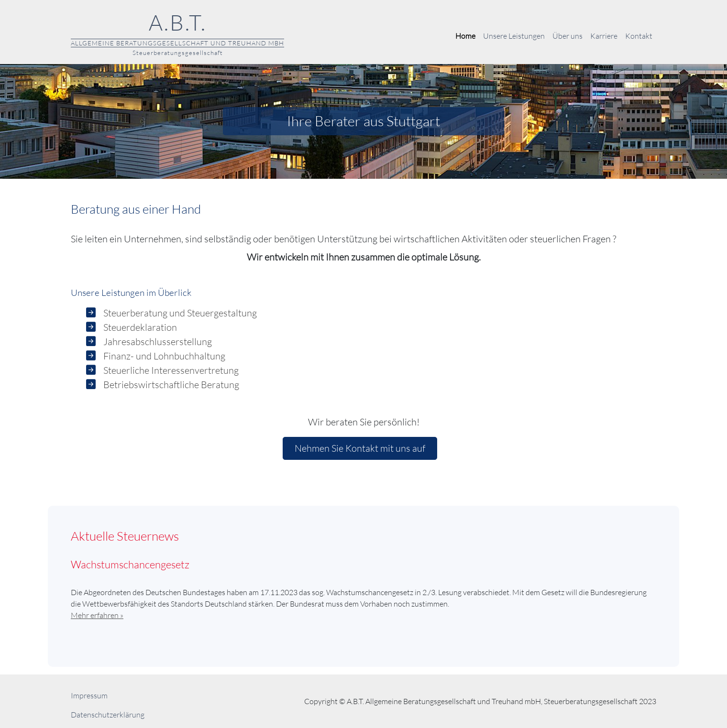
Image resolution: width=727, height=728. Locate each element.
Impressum (89, 695)
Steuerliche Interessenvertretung (171, 370)
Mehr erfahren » (97, 615)
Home (465, 36)
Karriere (604, 36)
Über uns (567, 36)
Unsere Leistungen (514, 36)
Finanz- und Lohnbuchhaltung (164, 356)
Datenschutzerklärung (108, 715)
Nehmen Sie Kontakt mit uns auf (360, 448)
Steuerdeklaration (140, 327)
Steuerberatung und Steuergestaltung (180, 313)
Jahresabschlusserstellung (158, 342)
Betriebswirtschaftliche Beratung (171, 385)
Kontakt (639, 36)
